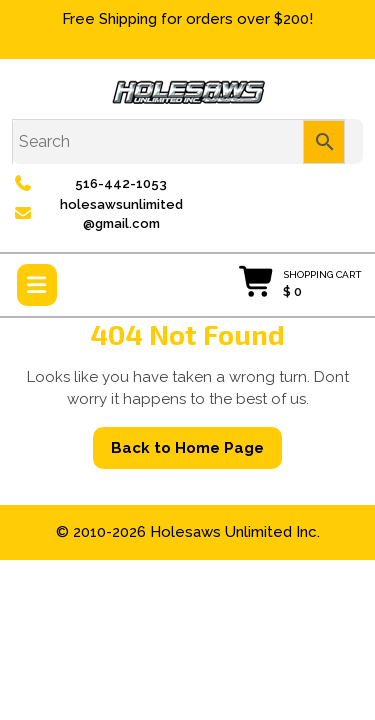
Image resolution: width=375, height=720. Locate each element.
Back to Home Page (196, 453)
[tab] (37, 285)
